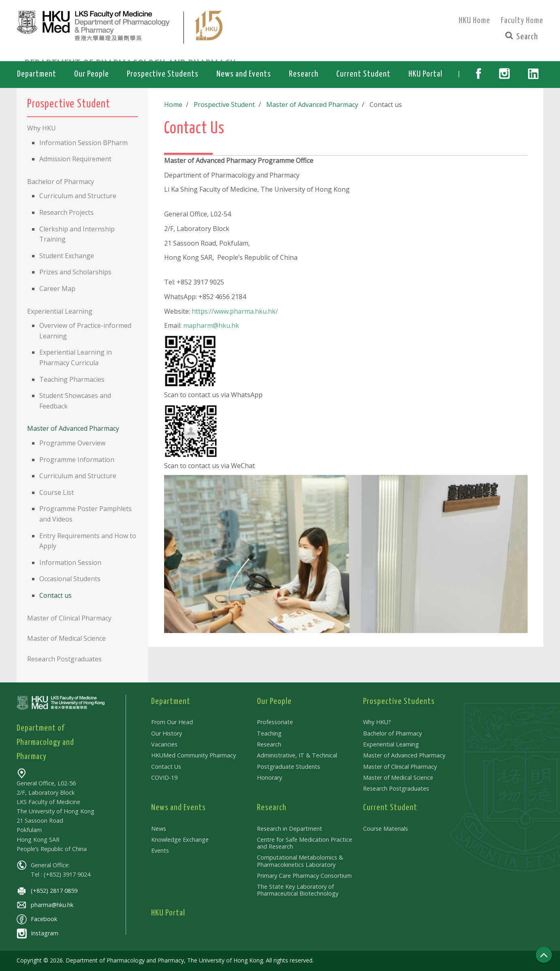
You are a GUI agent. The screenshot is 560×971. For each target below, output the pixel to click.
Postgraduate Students (289, 767)
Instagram (37, 933)
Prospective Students (399, 702)
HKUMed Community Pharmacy (193, 755)
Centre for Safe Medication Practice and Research (305, 843)
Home (173, 105)
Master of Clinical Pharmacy (400, 767)
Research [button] (304, 74)
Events (160, 850)
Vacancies (164, 744)
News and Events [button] (244, 74)
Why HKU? (377, 722)
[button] (478, 75)
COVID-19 (164, 777)
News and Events (178, 808)
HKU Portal (168, 913)
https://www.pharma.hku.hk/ (235, 311)
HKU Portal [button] (425, 74)
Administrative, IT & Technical (297, 755)
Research (269, 744)
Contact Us (166, 767)
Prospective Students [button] (163, 74)
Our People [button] (92, 74)
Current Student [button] (363, 74)
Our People (274, 702)
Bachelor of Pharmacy (392, 733)
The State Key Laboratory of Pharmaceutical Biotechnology (298, 890)
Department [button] (37, 74)
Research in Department (290, 829)
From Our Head (172, 722)
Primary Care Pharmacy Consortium (304, 876)
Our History (167, 733)
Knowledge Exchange (180, 839)
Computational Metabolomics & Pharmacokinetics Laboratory (300, 861)
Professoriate (275, 722)
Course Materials (386, 829)
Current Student (390, 808)
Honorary (269, 777)
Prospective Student (223, 105)
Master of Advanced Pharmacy (309, 105)
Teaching (269, 733)
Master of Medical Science (398, 777)
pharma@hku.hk (45, 905)
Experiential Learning (391, 744)
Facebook (37, 919)
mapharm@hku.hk (211, 325)
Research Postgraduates (396, 788)
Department (171, 702)
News (159, 829)
